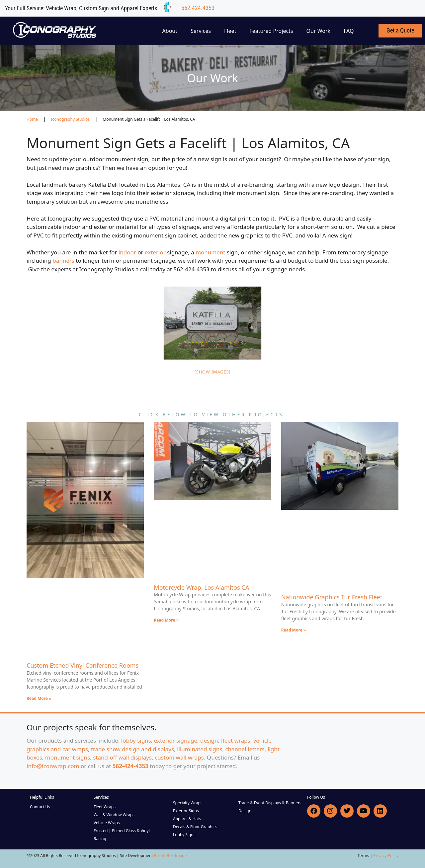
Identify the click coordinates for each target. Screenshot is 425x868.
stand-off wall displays (122, 757)
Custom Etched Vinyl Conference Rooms (83, 665)
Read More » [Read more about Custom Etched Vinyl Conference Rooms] (39, 698)
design (209, 740)
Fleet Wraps (105, 807)
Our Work (319, 31)
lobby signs (136, 740)
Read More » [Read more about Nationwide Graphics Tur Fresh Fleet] (294, 630)
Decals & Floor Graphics (195, 827)
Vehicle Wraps (107, 823)
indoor (127, 252)
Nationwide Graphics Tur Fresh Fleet (332, 597)
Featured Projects (271, 31)
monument (210, 252)
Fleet (230, 31)
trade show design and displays (132, 749)
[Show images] (213, 372)
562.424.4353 (198, 8)
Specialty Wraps (188, 803)
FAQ (349, 31)
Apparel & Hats (187, 819)
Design (245, 811)
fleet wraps (236, 740)
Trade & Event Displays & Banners (270, 803)
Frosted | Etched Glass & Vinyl (122, 831)
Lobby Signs (184, 835)
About (170, 31)
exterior (155, 252)
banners (63, 261)
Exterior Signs (186, 811)
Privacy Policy (386, 856)
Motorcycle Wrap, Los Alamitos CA (201, 587)
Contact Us (40, 807)
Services (201, 31)
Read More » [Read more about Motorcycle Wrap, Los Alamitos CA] (166, 620)
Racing (100, 839)
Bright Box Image (170, 856)
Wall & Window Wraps (114, 815)
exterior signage (176, 740)
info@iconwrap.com (53, 766)
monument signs (68, 757)
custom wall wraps (179, 757)
